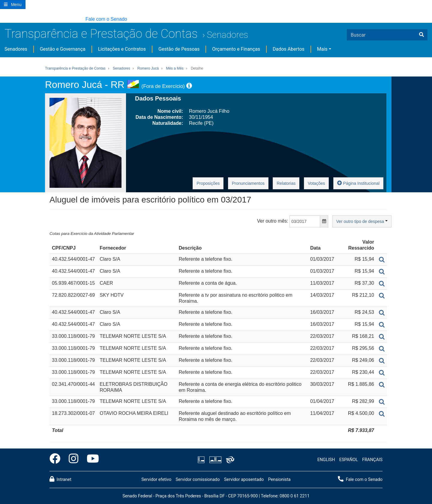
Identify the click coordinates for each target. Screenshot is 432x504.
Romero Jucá (148, 68)
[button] (3, 19)
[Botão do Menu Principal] (13, 4)
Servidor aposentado (244, 480)
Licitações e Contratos (122, 49)
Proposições (208, 183)
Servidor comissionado (198, 480)
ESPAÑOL (349, 460)
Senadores (227, 35)
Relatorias (286, 183)
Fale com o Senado (106, 19)
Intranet (60, 479)
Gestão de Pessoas (179, 49)
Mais (322, 49)
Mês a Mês (175, 68)
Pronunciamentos (248, 183)
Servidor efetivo (156, 480)
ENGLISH (326, 460)
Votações (316, 183)
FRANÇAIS (372, 460)
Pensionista (279, 480)
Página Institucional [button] (358, 183)
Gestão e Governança (63, 49)
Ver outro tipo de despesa (362, 221)
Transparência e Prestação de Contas (101, 34)
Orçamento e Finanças (236, 49)
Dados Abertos (289, 49)
